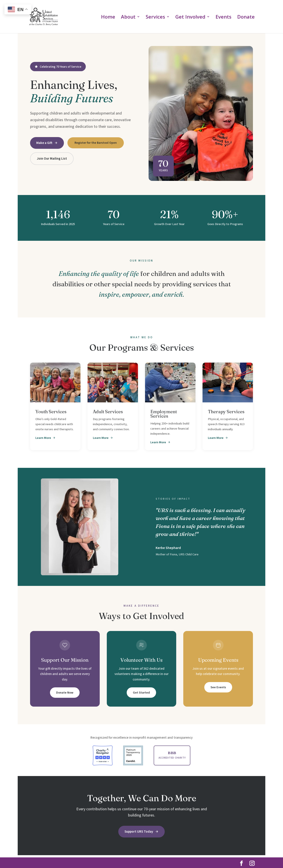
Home (108, 17)
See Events (218, 687)
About (128, 17)
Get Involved (190, 17)
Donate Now (65, 693)
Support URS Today (141, 832)
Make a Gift (47, 143)
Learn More (45, 438)
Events (224, 17)
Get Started (141, 693)
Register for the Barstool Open (96, 143)
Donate (246, 17)
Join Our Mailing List (52, 159)
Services (155, 17)
